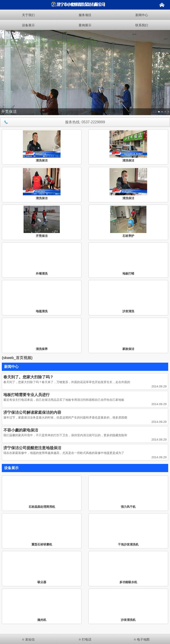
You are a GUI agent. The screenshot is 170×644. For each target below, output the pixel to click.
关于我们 (28, 15)
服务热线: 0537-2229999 (54, 122)
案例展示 (85, 25)
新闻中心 (142, 15)
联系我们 (142, 25)
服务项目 (85, 15)
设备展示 (28, 25)
